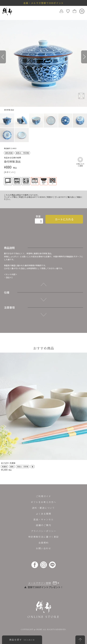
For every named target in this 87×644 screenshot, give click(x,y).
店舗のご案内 (44, 525)
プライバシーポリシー (44, 531)
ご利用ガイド (44, 496)
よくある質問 (44, 514)
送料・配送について (43, 508)
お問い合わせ (44, 548)
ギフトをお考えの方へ (44, 502)
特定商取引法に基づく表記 (44, 537)
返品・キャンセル (44, 519)
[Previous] (3, 57)
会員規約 (44, 543)
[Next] (84, 57)
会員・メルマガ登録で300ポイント (44, 3)
